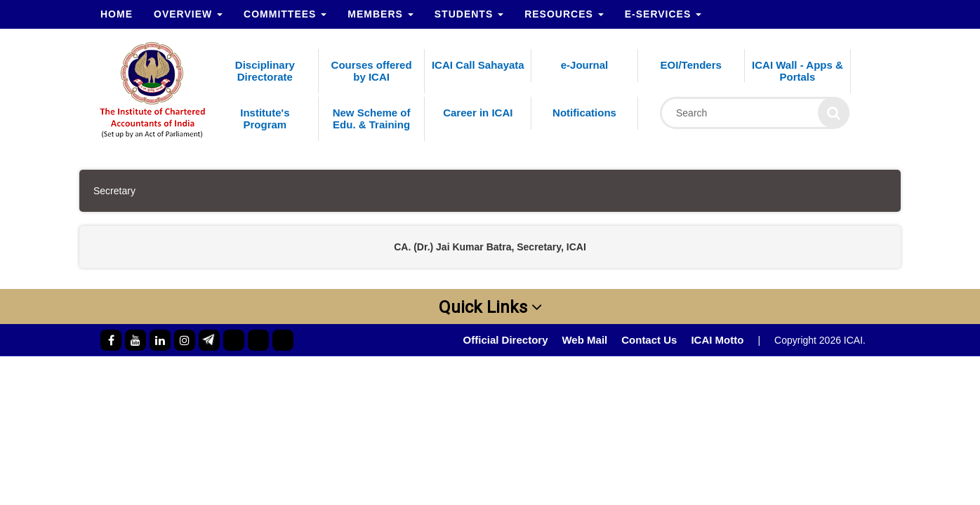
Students (469, 14)
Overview (188, 14)
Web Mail (584, 340)
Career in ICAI (478, 113)
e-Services (663, 14)
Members (380, 14)
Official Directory (506, 340)
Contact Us (649, 340)
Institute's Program (265, 119)
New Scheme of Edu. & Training (372, 119)
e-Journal (585, 65)
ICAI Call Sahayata (478, 65)
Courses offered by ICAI (372, 71)
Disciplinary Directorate (265, 71)
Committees (285, 14)
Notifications (584, 113)
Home (117, 14)
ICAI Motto (717, 340)
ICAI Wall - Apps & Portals (797, 71)
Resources (564, 14)
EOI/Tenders (691, 65)
